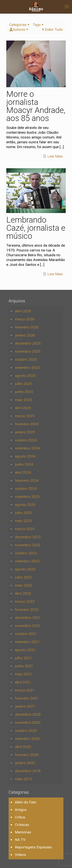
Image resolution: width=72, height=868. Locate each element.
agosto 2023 (25, 505)
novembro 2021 (28, 626)
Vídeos (20, 855)
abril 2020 (23, 747)
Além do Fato (26, 802)
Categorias (20, 25)
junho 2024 (24, 464)
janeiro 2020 (25, 763)
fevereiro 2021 (27, 698)
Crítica (20, 817)
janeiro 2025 (25, 432)
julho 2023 (23, 513)
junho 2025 (24, 392)
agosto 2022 (25, 569)
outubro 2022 (26, 553)
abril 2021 (23, 682)
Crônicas (22, 825)
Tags (38, 25)
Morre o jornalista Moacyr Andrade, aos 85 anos (36, 106)
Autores (19, 29)
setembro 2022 (27, 561)
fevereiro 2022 (27, 610)
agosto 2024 (25, 456)
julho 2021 (23, 658)
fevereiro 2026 (27, 327)
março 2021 (25, 690)
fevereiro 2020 (27, 755)
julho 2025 (23, 384)
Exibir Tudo (52, 29)
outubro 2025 (26, 359)
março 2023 (25, 529)
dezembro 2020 (28, 714)
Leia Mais (55, 156)
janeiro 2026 (25, 335)
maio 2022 (23, 585)
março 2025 (25, 416)
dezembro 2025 (28, 343)
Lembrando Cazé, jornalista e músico (36, 228)
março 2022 (25, 601)
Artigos (21, 810)
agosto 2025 (25, 376)
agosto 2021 (25, 650)
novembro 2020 (28, 723)
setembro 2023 (27, 497)
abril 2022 (23, 593)
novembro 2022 (28, 545)
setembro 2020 (27, 739)
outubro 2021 (26, 634)
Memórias (23, 832)
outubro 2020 (26, 731)
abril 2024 (23, 472)
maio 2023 (23, 521)
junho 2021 (24, 666)
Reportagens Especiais (33, 847)
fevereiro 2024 (27, 480)
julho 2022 (23, 577)
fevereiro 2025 (27, 424)
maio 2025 (23, 400)
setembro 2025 (27, 368)
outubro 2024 (26, 440)
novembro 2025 (28, 351)
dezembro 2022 (28, 537)
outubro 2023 (26, 489)
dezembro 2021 (28, 618)
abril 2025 (23, 408)
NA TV (20, 840)
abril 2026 (23, 311)
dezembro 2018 (28, 771)
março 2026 (25, 319)
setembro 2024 (27, 448)
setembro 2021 (27, 642)
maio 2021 (23, 674)
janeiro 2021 (25, 706)
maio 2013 (23, 779)
